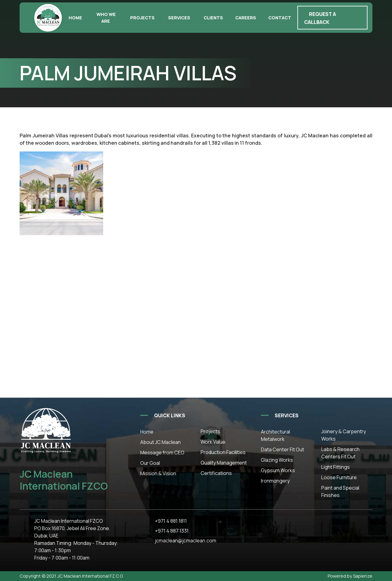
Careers (246, 18)
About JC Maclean (160, 442)
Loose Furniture (339, 477)
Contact (280, 18)
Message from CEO (162, 453)
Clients (213, 18)
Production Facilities (223, 452)
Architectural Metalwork (275, 435)
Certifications (216, 473)
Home (75, 18)
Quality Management (224, 463)
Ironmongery (275, 481)
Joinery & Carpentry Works (344, 435)
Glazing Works (277, 460)
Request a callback (320, 18)
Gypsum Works (278, 470)
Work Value (213, 442)
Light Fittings (335, 467)
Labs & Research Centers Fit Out (340, 453)
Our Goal (150, 463)
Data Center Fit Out (283, 449)
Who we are (106, 18)
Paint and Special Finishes (340, 491)
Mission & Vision (158, 473)
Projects (142, 18)
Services (179, 18)
